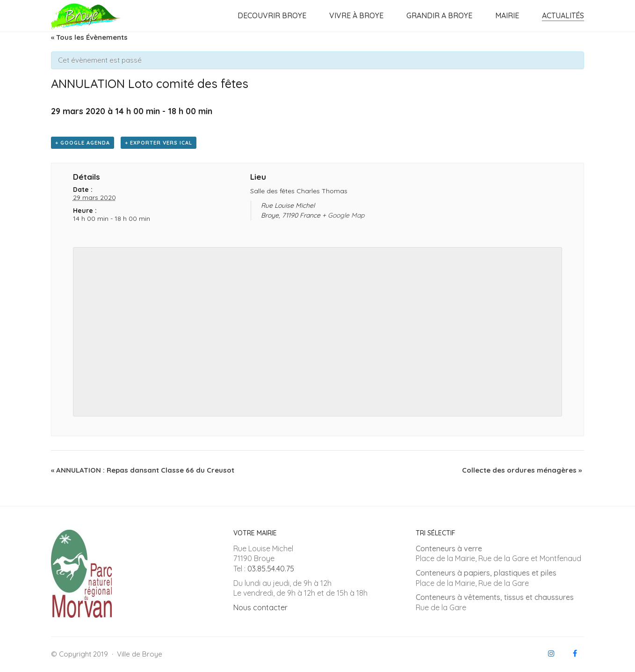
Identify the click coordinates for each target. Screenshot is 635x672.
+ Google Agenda (83, 143)
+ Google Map (343, 215)
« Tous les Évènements (89, 37)
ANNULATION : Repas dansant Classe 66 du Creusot (143, 470)
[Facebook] (575, 653)
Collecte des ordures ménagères (522, 470)
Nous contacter (260, 607)
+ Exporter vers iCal (159, 143)
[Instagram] (551, 653)
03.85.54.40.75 (271, 569)
